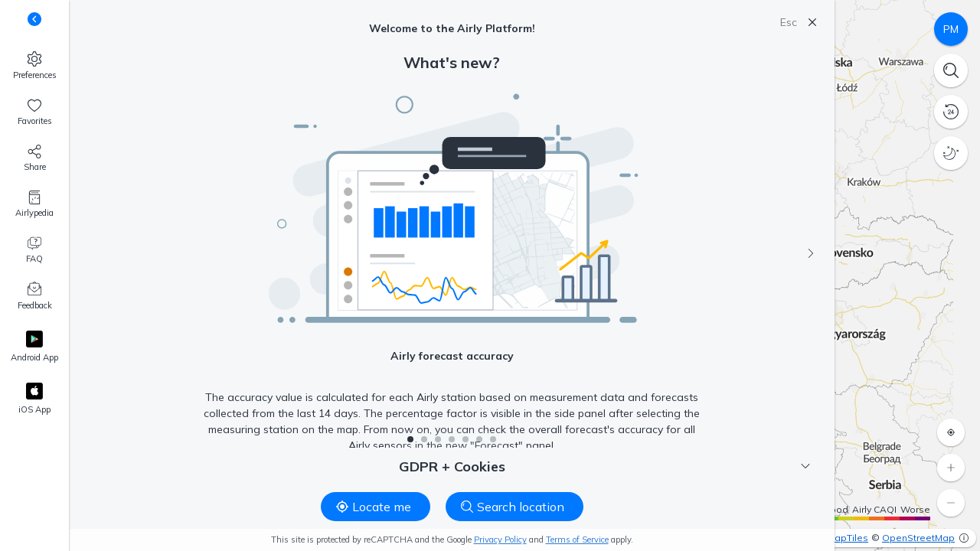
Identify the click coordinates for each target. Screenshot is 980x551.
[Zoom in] (951, 468)
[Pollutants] (951, 29)
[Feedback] (34, 297)
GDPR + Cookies (605, 466)
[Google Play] (34, 347)
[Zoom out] (951, 503)
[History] (951, 112)
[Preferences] (34, 66)
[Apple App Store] (34, 399)
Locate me (374, 507)
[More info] (964, 538)
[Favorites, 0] (34, 112)
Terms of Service (577, 540)
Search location (513, 507)
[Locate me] (951, 432)
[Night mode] (951, 153)
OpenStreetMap (918, 538)
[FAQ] (34, 250)
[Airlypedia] (34, 204)
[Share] (34, 158)
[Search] (951, 70)
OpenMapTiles (835, 538)
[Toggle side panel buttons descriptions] (34, 19)
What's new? (452, 62)
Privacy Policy (500, 540)
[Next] (811, 253)
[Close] (812, 22)
